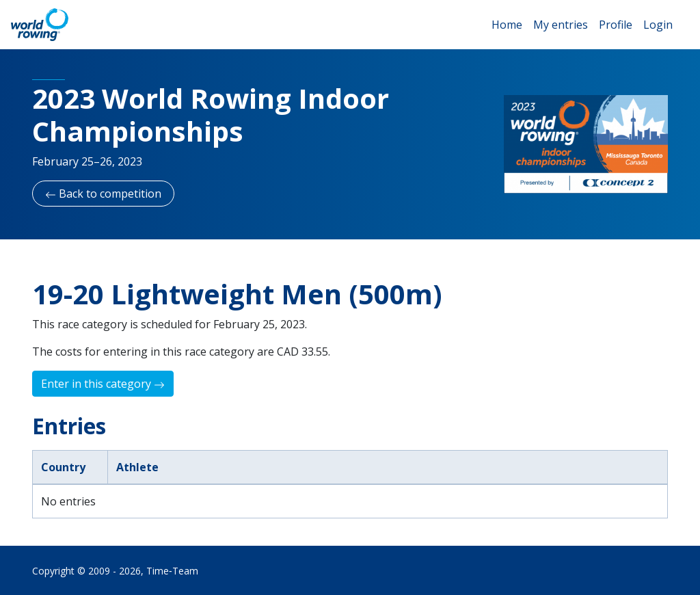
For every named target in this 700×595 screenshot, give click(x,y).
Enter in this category (103, 384)
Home (507, 25)
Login (658, 25)
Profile (616, 25)
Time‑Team (172, 571)
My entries (561, 25)
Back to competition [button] (103, 194)
